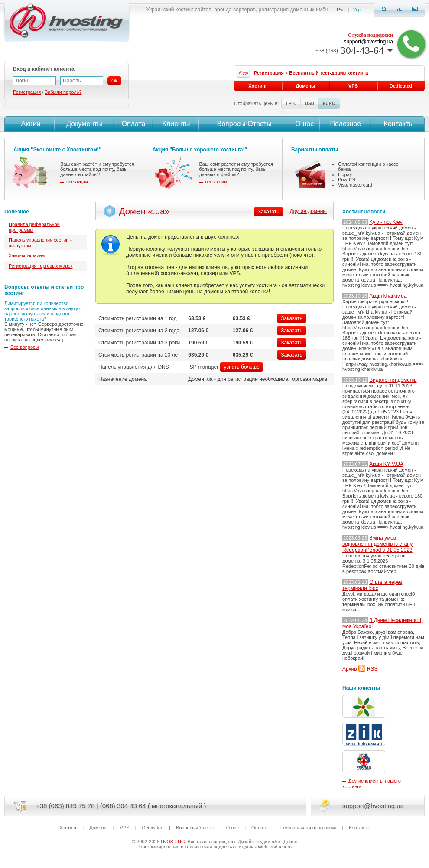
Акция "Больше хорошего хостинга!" (200, 150)
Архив (350, 669)
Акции (30, 124)
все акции (77, 182)
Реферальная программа (308, 828)
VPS (353, 86)
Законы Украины (27, 255)
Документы (84, 124)
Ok (114, 81)
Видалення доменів (393, 380)
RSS (372, 669)
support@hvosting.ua (368, 42)
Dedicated (401, 86)
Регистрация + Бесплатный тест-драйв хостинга (311, 73)
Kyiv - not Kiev (386, 222)
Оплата (134, 124)
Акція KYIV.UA (386, 464)
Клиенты (176, 124)
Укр (357, 10)
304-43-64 (354, 50)
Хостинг (258, 86)
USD (310, 103)
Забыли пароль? (63, 92)
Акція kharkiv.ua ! (389, 296)
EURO (329, 103)
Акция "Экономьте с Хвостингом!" (57, 150)
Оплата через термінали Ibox (372, 585)
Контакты (398, 124)
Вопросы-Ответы (244, 124)
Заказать (292, 318)
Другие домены (308, 211)
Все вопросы (24, 347)
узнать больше (241, 367)
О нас (305, 124)
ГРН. (291, 103)
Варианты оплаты (315, 150)
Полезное (346, 124)
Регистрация (27, 92)
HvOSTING (173, 842)
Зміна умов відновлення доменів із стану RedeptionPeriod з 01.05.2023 (377, 544)
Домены (306, 86)
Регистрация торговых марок (41, 266)
